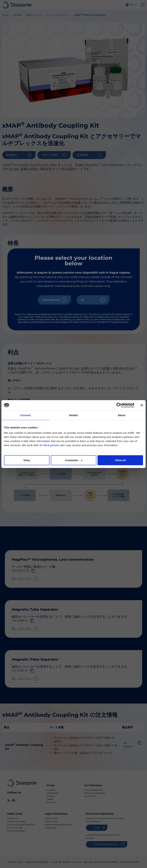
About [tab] (122, 415)
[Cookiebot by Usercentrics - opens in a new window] (119, 405)
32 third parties (49, 445)
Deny (27, 460)
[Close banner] (142, 405)
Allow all (120, 460)
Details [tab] (73, 415)
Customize (74, 460)
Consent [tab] (26, 415)
